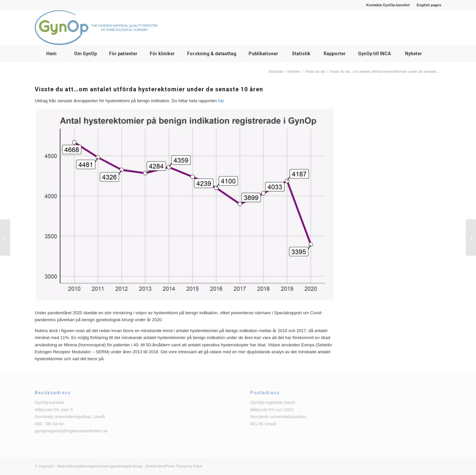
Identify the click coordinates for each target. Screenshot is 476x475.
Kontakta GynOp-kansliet (388, 5)
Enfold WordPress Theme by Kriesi (174, 466)
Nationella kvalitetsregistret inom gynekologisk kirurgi (100, 466)
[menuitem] (388, 5)
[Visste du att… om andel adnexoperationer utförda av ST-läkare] (5, 237)
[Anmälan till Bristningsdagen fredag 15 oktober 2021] (471, 237)
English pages (429, 5)
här (221, 101)
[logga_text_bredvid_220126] (96, 28)
